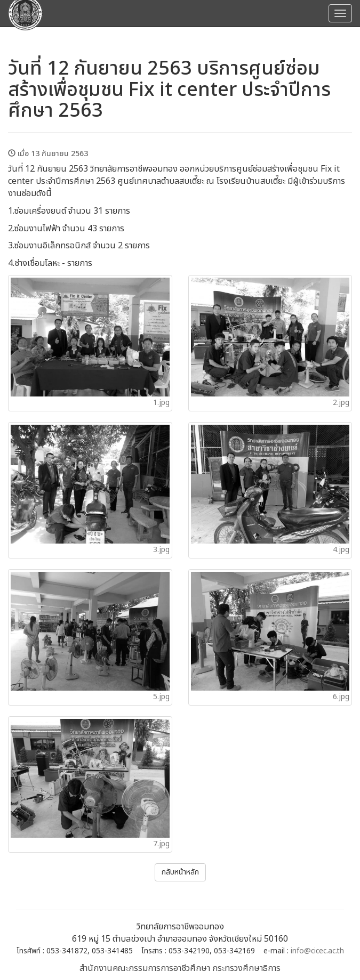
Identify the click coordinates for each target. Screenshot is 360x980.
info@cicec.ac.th (317, 951)
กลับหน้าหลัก (180, 872)
